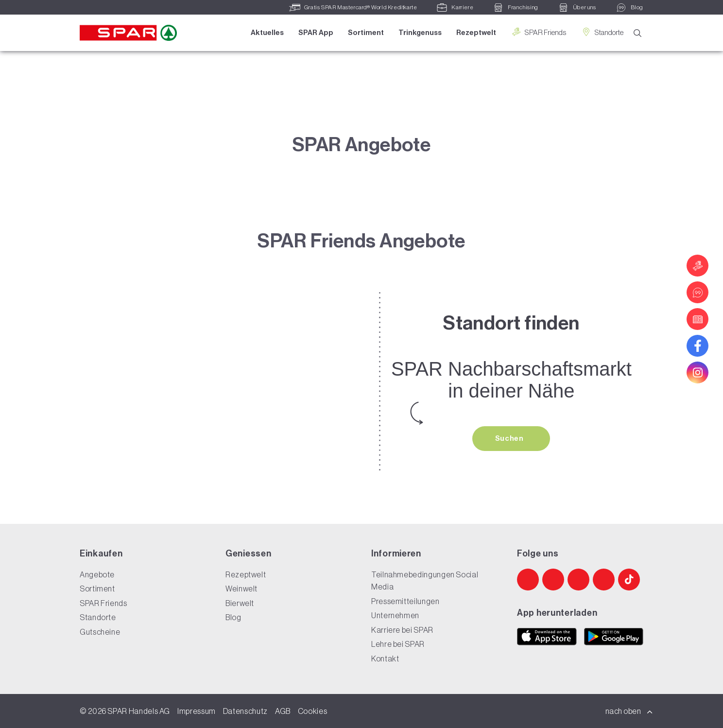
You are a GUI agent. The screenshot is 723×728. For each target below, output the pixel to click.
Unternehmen (395, 615)
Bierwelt (240, 603)
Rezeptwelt (476, 33)
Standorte (602, 32)
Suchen (510, 438)
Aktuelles (267, 33)
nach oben (629, 711)
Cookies (312, 711)
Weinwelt (241, 589)
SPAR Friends (538, 32)
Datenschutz (245, 711)
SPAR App (316, 33)
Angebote (97, 574)
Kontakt (385, 659)
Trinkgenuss (420, 33)
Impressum (197, 711)
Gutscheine (100, 632)
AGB (283, 711)
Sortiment (366, 33)
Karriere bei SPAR (402, 630)
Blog (233, 617)
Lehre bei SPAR (398, 644)
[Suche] (637, 33)
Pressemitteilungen (405, 601)
